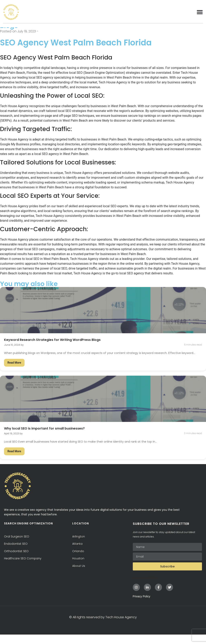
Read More (14, 372)
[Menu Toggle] (200, 12)
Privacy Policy (142, 606)
